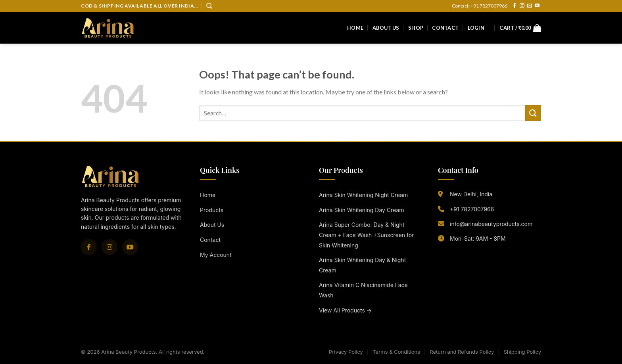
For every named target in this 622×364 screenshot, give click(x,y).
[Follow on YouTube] (537, 6)
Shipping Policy (522, 352)
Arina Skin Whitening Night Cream (363, 195)
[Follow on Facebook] (514, 6)
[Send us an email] (530, 6)
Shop (416, 28)
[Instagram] (109, 247)
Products (212, 210)
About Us (386, 28)
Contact (445, 28)
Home (355, 28)
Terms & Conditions (396, 352)
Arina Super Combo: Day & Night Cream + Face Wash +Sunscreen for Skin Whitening (366, 235)
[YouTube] (130, 247)
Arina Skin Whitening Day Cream (362, 210)
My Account (216, 255)
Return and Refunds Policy (462, 352)
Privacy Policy (346, 352)
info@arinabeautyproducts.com (491, 224)
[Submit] (533, 113)
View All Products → (345, 310)
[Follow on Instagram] (522, 6)
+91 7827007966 (472, 209)
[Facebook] (89, 247)
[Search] (209, 6)
